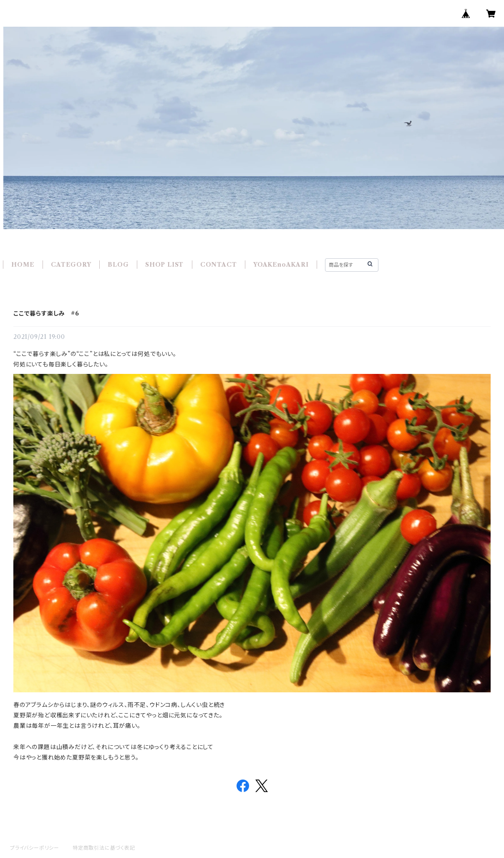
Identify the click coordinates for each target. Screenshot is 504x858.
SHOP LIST (164, 265)
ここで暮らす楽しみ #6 (46, 313)
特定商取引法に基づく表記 (104, 848)
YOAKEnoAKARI (281, 265)
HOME (23, 265)
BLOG (118, 265)
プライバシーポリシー (35, 848)
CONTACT (219, 265)
